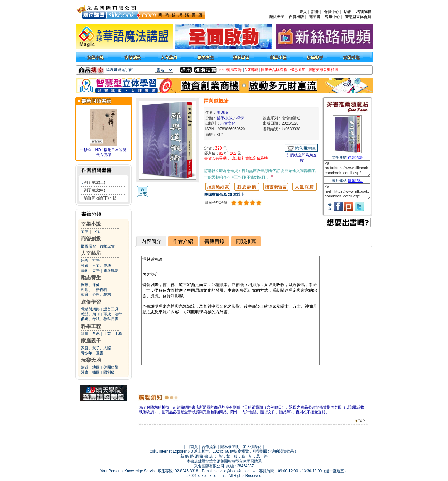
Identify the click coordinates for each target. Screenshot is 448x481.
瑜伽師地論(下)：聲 (100, 198)
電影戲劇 (111, 270)
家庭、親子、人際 (96, 348)
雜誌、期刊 (90, 314)
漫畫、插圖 (90, 372)
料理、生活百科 (94, 290)
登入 (303, 12)
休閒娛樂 (111, 367)
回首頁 (192, 447)
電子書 (315, 17)
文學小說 (91, 224)
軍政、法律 (113, 314)
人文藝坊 (91, 253)
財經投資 (88, 246)
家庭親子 (91, 341)
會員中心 (331, 12)
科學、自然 (90, 334)
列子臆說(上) (95, 182)
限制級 (109, 372)
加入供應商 (252, 447)
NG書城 (251, 70)
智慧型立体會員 (358, 17)
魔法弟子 (277, 17)
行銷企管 (107, 246)
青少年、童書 (92, 353)
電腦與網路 (90, 309)
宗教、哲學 (90, 260)
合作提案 (209, 447)
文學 (85, 231)
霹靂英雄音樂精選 (323, 70)
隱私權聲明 (230, 447)
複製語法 (355, 157)
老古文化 (228, 123)
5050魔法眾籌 (230, 70)
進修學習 (91, 302)
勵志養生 (91, 278)
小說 (96, 231)
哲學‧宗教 (225, 118)
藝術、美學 (90, 270)
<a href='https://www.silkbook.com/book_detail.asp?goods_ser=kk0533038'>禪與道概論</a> (347, 169)
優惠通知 (298, 70)
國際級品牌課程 (274, 70)
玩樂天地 (91, 360)
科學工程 (91, 326)
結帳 (347, 12)
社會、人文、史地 (96, 265)
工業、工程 (113, 334)
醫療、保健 (90, 285)
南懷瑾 (222, 112)
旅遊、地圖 (90, 367)
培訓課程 (364, 12)
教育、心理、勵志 (96, 295)
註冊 (315, 12)
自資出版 (296, 17)
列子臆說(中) (95, 190)
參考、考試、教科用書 (100, 319)
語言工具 (111, 309)
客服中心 (332, 17)
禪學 (240, 118)
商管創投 (91, 239)
